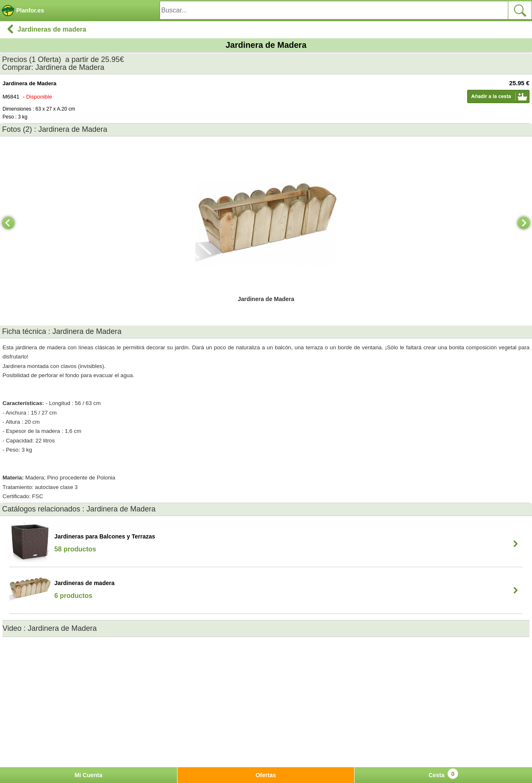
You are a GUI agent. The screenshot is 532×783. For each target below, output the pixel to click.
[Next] (524, 223)
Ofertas (266, 775)
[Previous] (8, 223)
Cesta (443, 774)
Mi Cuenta (88, 775)
